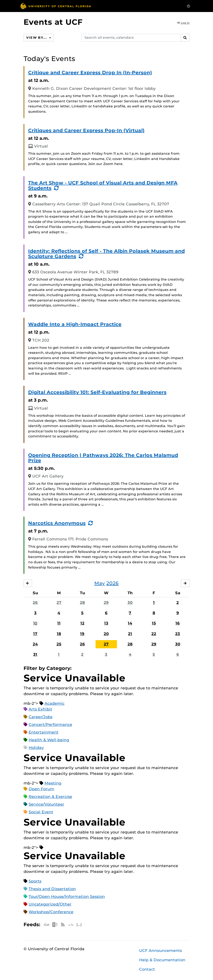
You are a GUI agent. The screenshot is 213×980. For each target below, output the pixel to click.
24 (35, 644)
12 (82, 623)
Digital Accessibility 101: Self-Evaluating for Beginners (97, 392)
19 (82, 634)
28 (82, 603)
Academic (55, 703)
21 (130, 634)
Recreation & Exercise (50, 797)
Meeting (53, 783)
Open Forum (41, 789)
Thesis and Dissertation (52, 889)
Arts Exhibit (40, 709)
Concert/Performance (50, 725)
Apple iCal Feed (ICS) (46, 925)
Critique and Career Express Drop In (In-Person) (90, 73)
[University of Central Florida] (56, 6)
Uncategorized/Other (50, 904)
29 (106, 603)
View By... (38, 37)
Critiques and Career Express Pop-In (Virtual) (86, 130)
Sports (35, 881)
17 (35, 634)
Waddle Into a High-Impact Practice (75, 324)
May (100, 583)
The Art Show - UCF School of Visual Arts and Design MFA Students (103, 185)
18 (59, 634)
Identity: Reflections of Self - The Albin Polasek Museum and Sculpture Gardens (106, 254)
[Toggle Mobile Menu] (188, 6)
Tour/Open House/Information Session (67, 897)
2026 (113, 583)
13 (106, 623)
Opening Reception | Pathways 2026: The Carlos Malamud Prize (103, 458)
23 (178, 634)
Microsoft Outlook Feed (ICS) (55, 925)
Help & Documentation (162, 960)
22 (154, 634)
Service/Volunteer (46, 804)
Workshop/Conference (51, 912)
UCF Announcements (161, 951)
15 (154, 623)
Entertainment (44, 732)
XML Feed (71, 925)
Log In (183, 23)
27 (59, 603)
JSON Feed (79, 925)
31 (35, 655)
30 (130, 603)
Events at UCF (53, 22)
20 (106, 634)
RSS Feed (63, 925)
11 (59, 623)
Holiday (36, 748)
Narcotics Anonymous (57, 523)
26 (35, 603)
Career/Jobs (41, 717)
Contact (147, 970)
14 (130, 623)
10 (35, 623)
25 (59, 644)
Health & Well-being (49, 740)
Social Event (41, 812)
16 (178, 623)
